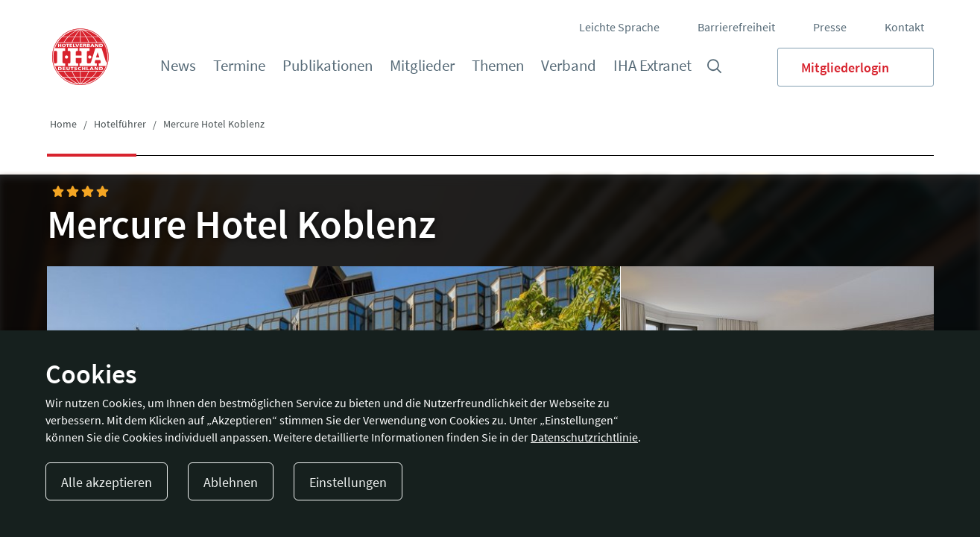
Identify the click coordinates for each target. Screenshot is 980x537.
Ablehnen (231, 482)
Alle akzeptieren (107, 482)
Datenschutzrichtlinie (584, 437)
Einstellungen (348, 482)
